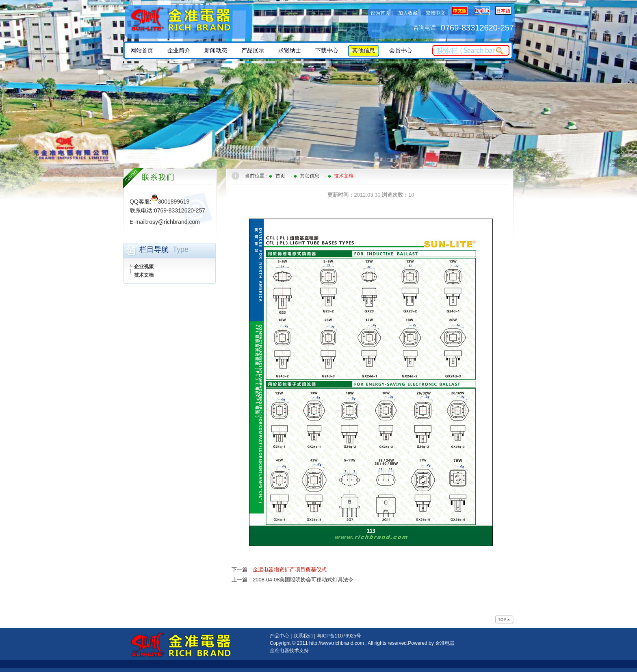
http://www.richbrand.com (337, 643)
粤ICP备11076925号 (339, 636)
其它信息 (310, 176)
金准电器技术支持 (289, 650)
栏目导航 (154, 249)
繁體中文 (435, 13)
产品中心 (279, 636)
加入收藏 (408, 13)
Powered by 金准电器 (431, 643)
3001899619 (171, 202)
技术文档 (144, 275)
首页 (280, 176)
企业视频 (144, 267)
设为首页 (380, 13)
